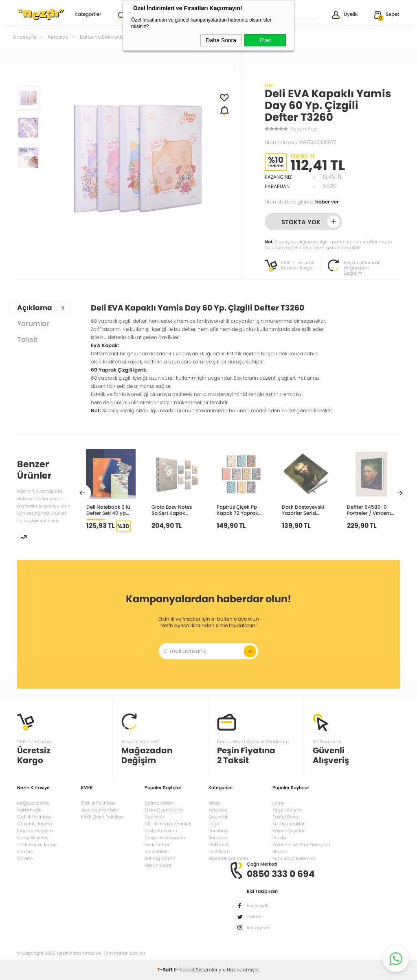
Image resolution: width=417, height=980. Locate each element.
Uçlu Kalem (157, 851)
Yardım (25, 858)
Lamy (278, 803)
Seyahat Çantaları (228, 858)
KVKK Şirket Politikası (103, 817)
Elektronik (219, 844)
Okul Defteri (158, 844)
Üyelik (344, 15)
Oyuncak (218, 817)
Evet (265, 40)
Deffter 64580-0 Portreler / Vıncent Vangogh (369, 510)
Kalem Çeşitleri (289, 831)
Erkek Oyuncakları (164, 810)
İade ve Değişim (35, 831)
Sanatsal (218, 838)
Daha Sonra (221, 40)
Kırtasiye (218, 810)
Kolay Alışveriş (33, 838)
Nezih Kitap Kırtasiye (41, 14)
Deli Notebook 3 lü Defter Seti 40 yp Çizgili (108, 510)
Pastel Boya (285, 817)
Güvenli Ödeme (35, 824)
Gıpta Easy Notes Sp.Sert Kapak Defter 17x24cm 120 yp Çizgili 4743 (174, 510)
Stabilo (280, 851)
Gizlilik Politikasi (98, 803)
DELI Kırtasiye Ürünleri (168, 824)
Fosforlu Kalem (161, 831)
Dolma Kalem (159, 803)
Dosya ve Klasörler (165, 838)
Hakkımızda (29, 810)
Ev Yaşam (219, 851)
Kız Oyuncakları (289, 824)
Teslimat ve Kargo (37, 844)
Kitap (214, 803)
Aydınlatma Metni (100, 810)
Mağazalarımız (33, 803)
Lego (214, 824)
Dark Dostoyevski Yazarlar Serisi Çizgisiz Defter (303, 510)
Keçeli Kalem (287, 810)
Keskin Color (158, 865)
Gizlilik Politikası (34, 817)
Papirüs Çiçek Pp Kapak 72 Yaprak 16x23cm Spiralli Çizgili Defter (237, 510)
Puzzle (279, 838)
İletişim (25, 851)
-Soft (166, 970)
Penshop (218, 831)
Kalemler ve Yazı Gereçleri (301, 844)
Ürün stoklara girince (302, 202)
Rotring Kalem (160, 858)
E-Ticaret (184, 970)
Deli (269, 85)
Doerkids (154, 817)
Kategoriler (88, 15)
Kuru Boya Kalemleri (294, 858)
